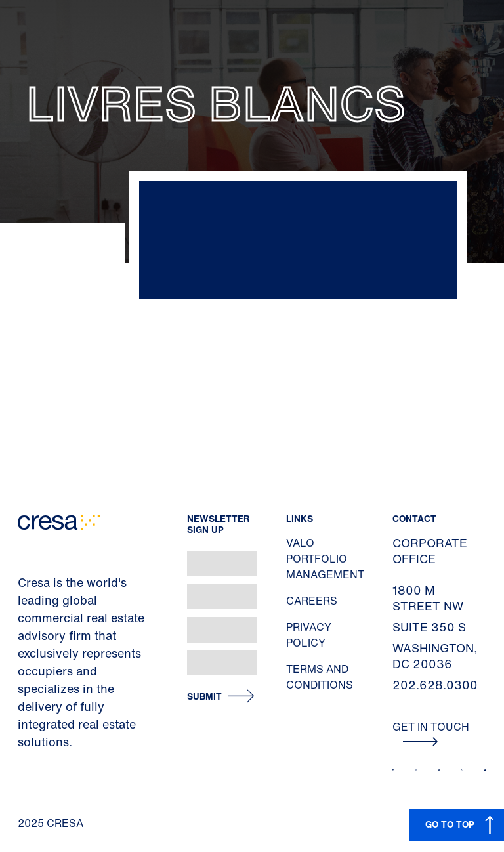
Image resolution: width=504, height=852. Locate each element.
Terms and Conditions (320, 677)
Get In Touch (431, 733)
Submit (204, 697)
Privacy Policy (309, 635)
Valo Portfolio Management (325, 559)
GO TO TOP (450, 824)
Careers (312, 601)
